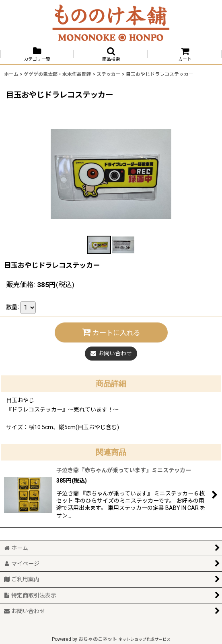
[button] (111, 54)
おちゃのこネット (98, 639)
